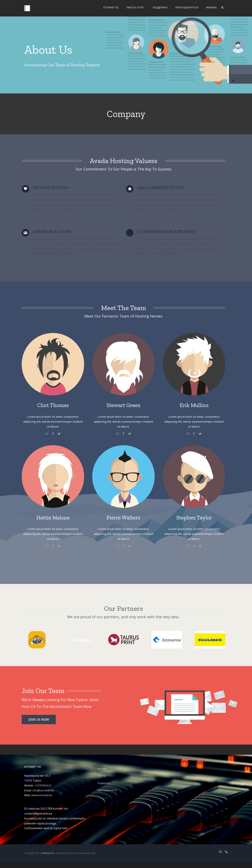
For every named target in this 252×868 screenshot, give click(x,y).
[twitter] (59, 434)
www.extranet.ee (42, 795)
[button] (222, 7)
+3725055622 (43, 785)
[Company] (126, 47)
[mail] (47, 434)
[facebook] (53, 434)
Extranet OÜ (48, 853)
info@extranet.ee (43, 790)
